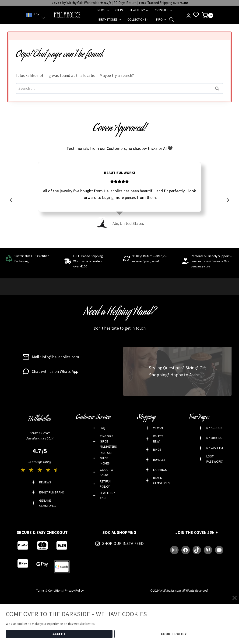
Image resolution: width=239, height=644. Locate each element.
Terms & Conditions (49, 590)
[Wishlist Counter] (196, 15)
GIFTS (119, 10)
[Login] (189, 16)
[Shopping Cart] (207, 15)
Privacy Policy (74, 590)
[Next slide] (228, 200)
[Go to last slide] (11, 200)
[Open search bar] (172, 20)
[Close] (235, 598)
